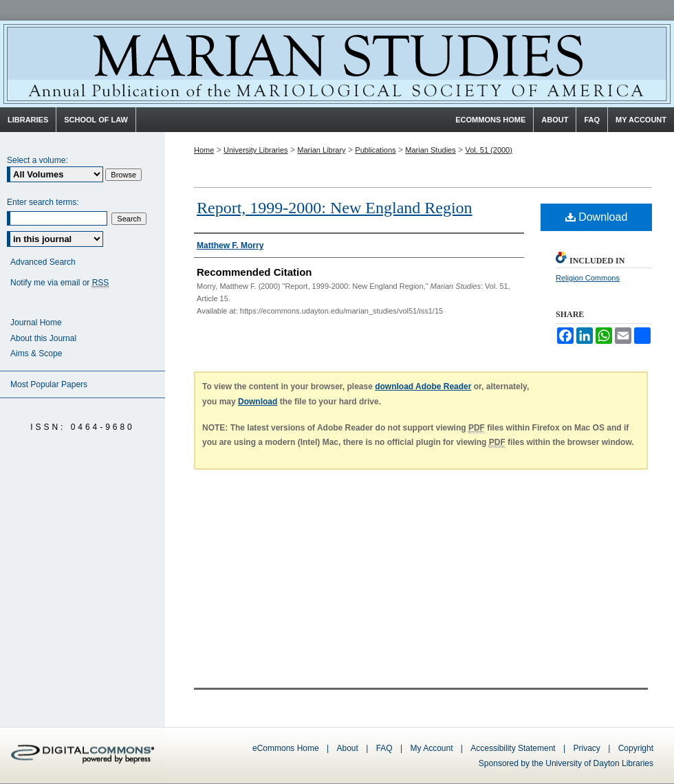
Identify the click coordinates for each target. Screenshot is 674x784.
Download (597, 217)
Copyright (636, 748)
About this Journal (43, 338)
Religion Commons (588, 278)
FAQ (384, 748)
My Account (431, 748)
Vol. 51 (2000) (489, 150)
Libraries (28, 120)
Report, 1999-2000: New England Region (335, 208)
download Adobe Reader (423, 386)
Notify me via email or (59, 283)
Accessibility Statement (513, 748)
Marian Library (321, 150)
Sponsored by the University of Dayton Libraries (566, 763)
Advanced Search (43, 262)
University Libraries (256, 150)
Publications (375, 150)
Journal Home (36, 323)
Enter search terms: (43, 202)
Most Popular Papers (49, 384)
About (348, 748)
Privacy (588, 748)
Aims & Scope (36, 353)
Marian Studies (337, 64)
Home (204, 150)
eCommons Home (286, 748)
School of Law (96, 120)
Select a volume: (37, 160)
